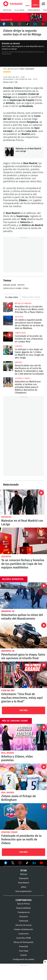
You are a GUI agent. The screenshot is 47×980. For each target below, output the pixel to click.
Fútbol (26, 288)
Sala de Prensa (24, 904)
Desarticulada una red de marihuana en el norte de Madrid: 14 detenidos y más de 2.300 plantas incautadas (8, 366)
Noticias (7, 10)
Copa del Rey (8, 690)
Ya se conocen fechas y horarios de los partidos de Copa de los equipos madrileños (23, 541)
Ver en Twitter (13, 863)
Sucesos (19, 317)
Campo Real (20, 333)
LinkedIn (35, 24)
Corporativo (24, 900)
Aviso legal (24, 951)
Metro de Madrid (23, 303)
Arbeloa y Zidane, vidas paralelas (23, 737)
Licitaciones (23, 934)
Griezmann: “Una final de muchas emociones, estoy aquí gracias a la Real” (23, 675)
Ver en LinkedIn (34, 863)
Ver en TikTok (27, 863)
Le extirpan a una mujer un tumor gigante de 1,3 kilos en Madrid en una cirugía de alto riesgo (8, 350)
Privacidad (23, 947)
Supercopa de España (12, 288)
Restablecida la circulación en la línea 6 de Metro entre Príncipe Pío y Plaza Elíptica (8, 307)
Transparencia (24, 912)
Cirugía (18, 346)
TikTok (28, 24)
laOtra (24, 887)
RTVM (24, 871)
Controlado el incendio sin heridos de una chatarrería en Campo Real (8, 337)
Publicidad (24, 921)
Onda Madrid (34, 10)
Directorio (24, 917)
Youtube (43, 24)
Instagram (20, 24)
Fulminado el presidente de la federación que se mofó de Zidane (23, 816)
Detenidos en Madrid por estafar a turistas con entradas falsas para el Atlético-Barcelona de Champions (8, 382)
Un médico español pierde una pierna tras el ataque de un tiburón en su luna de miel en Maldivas (8, 321)
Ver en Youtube (41, 863)
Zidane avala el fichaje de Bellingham (23, 777)
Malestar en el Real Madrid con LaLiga (9, 152)
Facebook (4, 24)
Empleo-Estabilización (24, 929)
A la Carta (19, 10)
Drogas (18, 362)
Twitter (12, 24)
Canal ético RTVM (23, 938)
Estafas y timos (22, 378)
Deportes (6, 517)
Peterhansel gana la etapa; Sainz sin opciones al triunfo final (23, 635)
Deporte (21, 285)
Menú (43, 4)
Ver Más (24, 710)
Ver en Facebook (6, 863)
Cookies (23, 955)
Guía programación (23, 891)
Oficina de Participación (24, 942)
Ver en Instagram (20, 863)
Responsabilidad (23, 908)
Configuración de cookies (23, 959)
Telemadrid (24, 879)
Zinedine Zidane (10, 285)
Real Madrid (8, 753)
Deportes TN (8, 611)
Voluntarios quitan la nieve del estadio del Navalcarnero (23, 596)
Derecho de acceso (24, 925)
